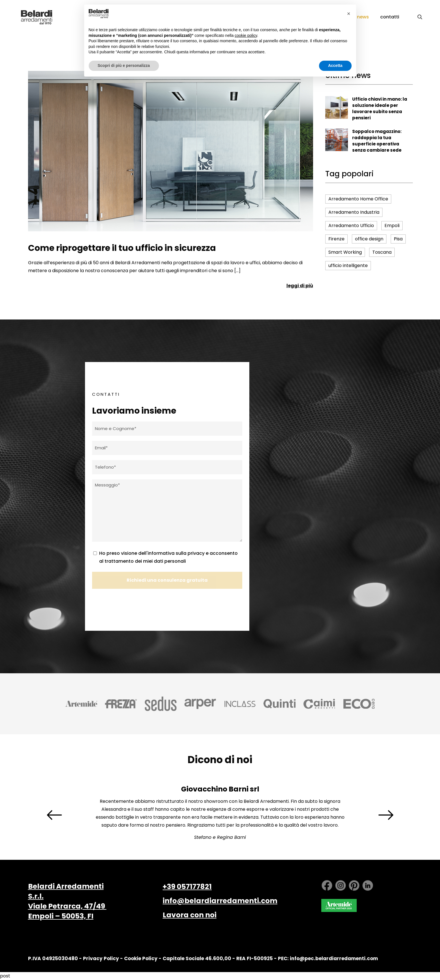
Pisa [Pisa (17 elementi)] (398, 239)
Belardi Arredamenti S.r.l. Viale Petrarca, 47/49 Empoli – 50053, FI (67, 901)
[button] (349, 14)
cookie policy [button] (246, 35)
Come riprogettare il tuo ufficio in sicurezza (122, 248)
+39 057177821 (187, 887)
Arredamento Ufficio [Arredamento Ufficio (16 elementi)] (351, 226)
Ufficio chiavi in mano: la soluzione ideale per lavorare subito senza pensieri (380, 108)
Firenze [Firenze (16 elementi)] (336, 239)
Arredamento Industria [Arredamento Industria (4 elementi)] (354, 212)
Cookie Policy (141, 958)
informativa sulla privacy (176, 553)
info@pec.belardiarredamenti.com (334, 958)
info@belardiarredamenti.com (220, 901)
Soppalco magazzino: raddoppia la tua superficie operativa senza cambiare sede (377, 141)
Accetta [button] (335, 65)
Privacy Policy (101, 958)
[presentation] (54, 815)
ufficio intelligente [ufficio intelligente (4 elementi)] (348, 265)
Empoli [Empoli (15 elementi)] (392, 226)
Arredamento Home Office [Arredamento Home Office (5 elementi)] (358, 199)
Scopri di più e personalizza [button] (124, 65)
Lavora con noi (190, 915)
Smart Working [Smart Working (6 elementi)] (345, 252)
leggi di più (300, 286)
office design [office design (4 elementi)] (369, 239)
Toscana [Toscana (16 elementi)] (382, 252)
